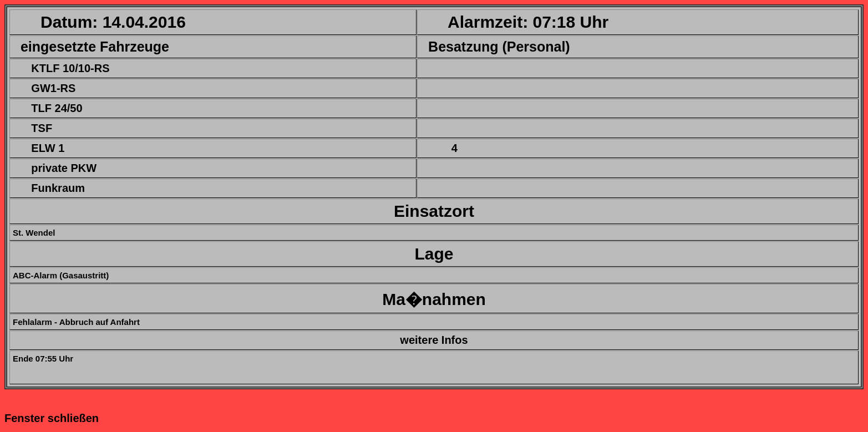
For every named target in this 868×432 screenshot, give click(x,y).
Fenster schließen (52, 418)
